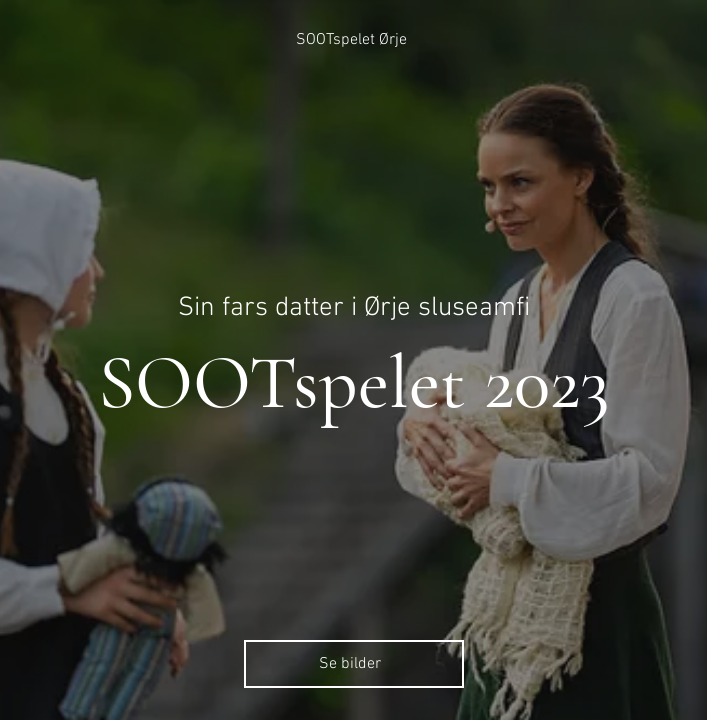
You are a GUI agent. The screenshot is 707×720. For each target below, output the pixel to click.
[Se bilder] (354, 664)
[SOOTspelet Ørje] (353, 40)
